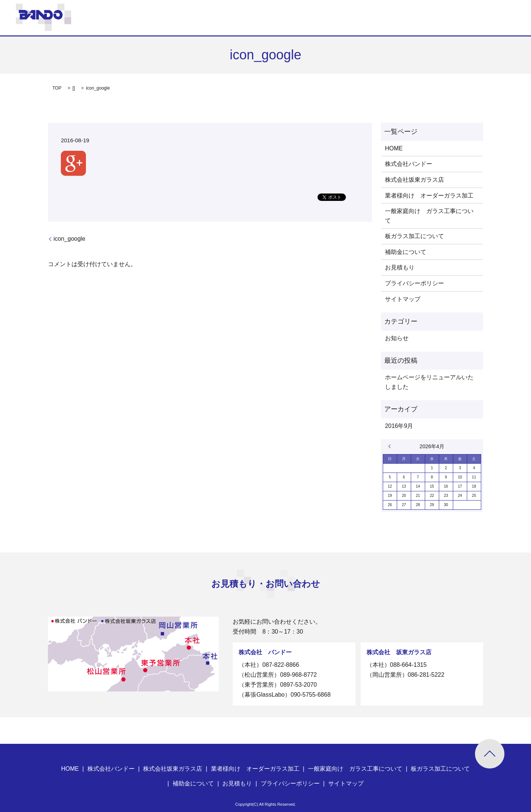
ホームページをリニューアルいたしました (429, 382)
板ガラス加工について (414, 236)
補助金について (406, 252)
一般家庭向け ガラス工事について (429, 216)
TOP (57, 88)
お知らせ (397, 338)
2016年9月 (399, 426)
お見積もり (400, 267)
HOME (394, 148)
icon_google (69, 239)
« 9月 (392, 446)
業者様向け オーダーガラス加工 (429, 196)
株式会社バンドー (409, 164)
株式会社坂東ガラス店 (414, 180)
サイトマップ (403, 299)
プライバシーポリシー (414, 283)
